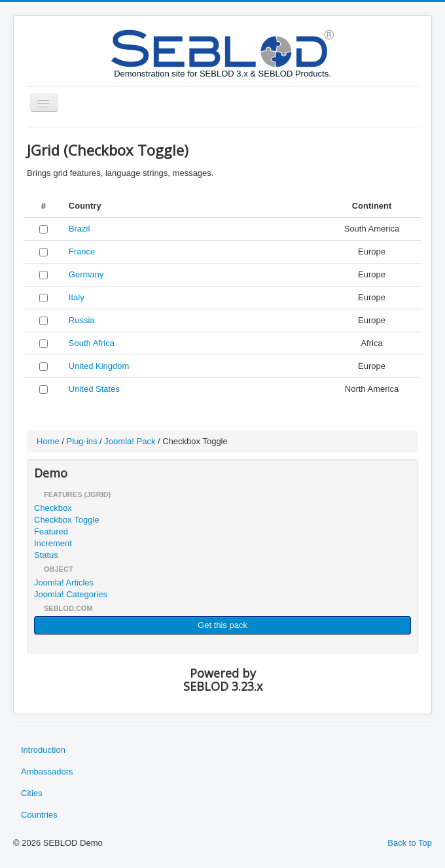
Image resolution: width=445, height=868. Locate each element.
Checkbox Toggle (67, 520)
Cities (32, 793)
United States (94, 389)
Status (46, 555)
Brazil (80, 229)
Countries (39, 815)
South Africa (92, 343)
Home (48, 441)
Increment (53, 543)
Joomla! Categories (71, 594)
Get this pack (222, 625)
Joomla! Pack (130, 441)
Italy (77, 297)
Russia (82, 320)
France (82, 252)
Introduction (43, 750)
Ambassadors (47, 772)
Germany (86, 274)
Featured (51, 531)
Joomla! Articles (64, 582)
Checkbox (53, 508)
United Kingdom (99, 366)
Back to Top (410, 843)
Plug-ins (82, 441)
